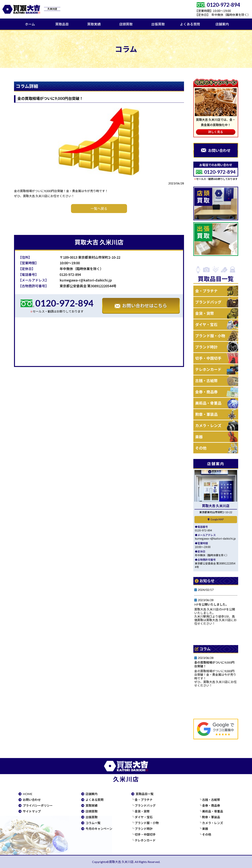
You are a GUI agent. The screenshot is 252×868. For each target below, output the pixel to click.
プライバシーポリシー (38, 805)
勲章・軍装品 (206, 414)
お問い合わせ (32, 800)
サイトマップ (32, 811)
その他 (201, 448)
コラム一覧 (93, 823)
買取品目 (62, 24)
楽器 (199, 437)
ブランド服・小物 (210, 336)
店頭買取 (126, 24)
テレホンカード (208, 369)
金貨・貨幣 (205, 313)
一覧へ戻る (99, 209)
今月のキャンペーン (99, 829)
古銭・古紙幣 (206, 381)
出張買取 (158, 24)
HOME (28, 794)
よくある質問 (190, 24)
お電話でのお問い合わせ (216, 170)
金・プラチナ (206, 291)
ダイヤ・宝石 (206, 324)
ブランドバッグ (208, 302)
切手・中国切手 (208, 358)
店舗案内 (222, 24)
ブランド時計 (206, 347)
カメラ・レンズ (208, 425)
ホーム (30, 24)
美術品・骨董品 (208, 403)
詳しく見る (216, 132)
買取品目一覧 (145, 794)
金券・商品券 (206, 392)
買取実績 (94, 24)
